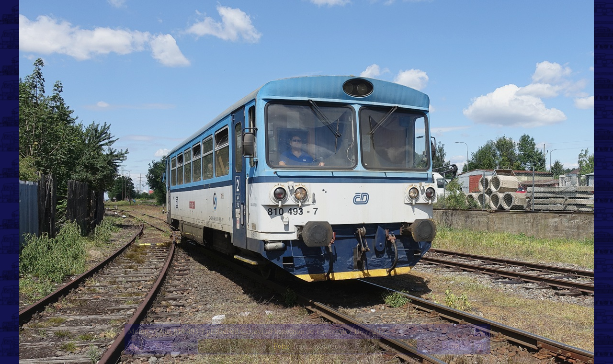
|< (134, 346)
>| (480, 346)
